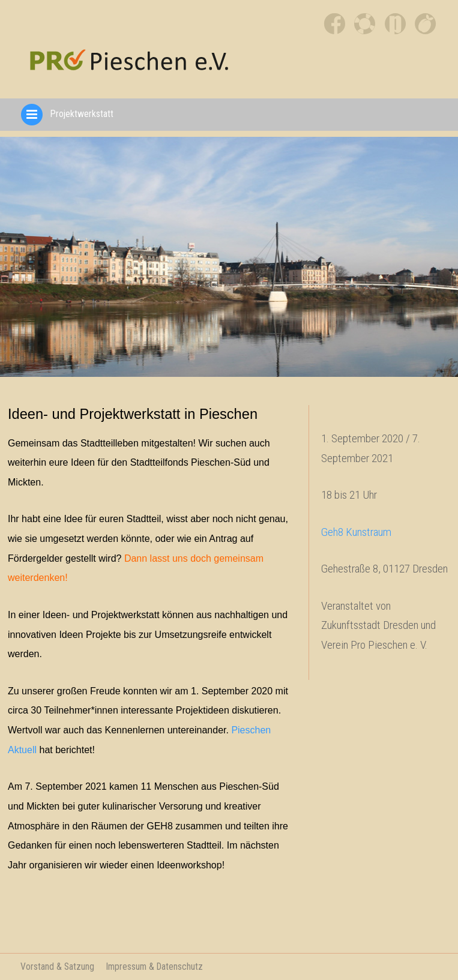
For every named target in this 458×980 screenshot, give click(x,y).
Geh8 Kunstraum (356, 532)
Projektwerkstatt (66, 114)
